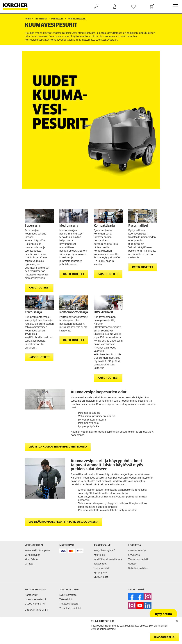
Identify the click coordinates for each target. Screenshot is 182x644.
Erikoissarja (33, 312)
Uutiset (132, 564)
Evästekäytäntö (68, 595)
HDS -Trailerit (103, 312)
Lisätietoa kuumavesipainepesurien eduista (58, 447)
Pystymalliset (138, 226)
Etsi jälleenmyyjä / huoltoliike (104, 553)
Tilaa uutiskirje (164, 637)
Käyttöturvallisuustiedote (108, 560)
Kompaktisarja (104, 226)
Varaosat (30, 564)
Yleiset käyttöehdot (70, 608)
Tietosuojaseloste (69, 604)
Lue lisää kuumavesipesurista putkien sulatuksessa (64, 522)
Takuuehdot (100, 564)
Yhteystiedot (101, 577)
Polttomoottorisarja (74, 312)
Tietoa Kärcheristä (138, 560)
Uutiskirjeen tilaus (138, 568)
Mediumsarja (69, 226)
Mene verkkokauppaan (37, 551)
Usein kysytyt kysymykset (101, 571)
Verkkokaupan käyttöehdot (33, 557)
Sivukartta (134, 555)
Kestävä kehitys (137, 551)
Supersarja (32, 226)
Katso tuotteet (39, 288)
